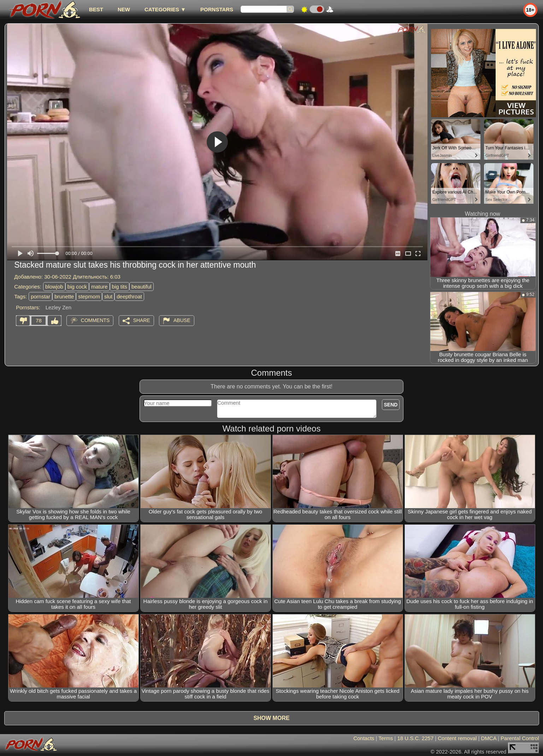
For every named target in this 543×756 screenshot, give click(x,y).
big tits (120, 287)
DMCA (489, 738)
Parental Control (520, 738)
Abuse (182, 320)
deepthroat (129, 296)
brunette (64, 296)
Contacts (364, 738)
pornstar (40, 296)
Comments (95, 320)
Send (391, 405)
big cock (77, 287)
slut (108, 296)
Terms (386, 738)
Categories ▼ (165, 9)
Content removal (457, 738)
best (96, 9)
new (124, 9)
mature (99, 287)
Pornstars (217, 9)
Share (142, 320)
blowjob (54, 287)
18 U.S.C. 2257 (415, 738)
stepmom (89, 296)
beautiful (141, 287)
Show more (271, 718)
